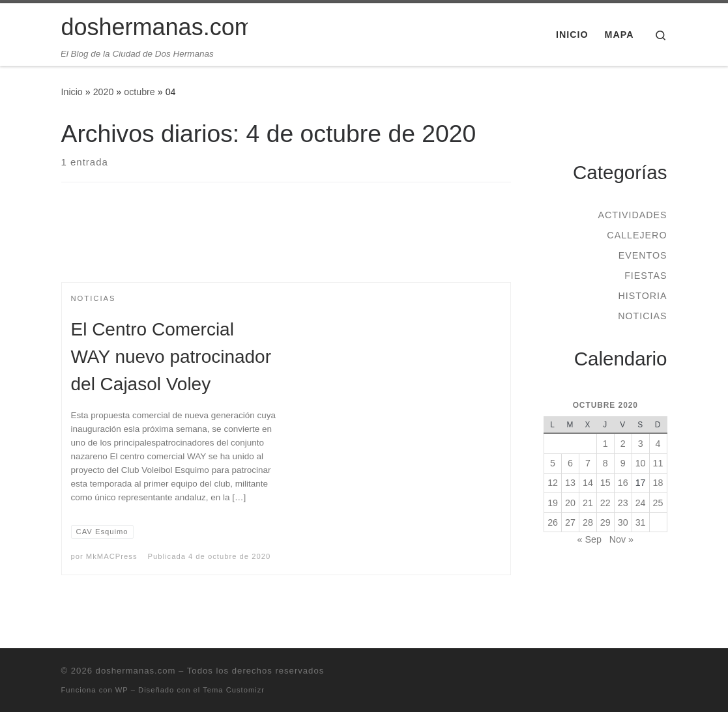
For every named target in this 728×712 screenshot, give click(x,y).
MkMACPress (112, 556)
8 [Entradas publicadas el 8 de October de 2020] (605, 463)
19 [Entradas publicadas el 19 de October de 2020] (553, 503)
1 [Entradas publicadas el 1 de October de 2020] (605, 444)
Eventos (643, 255)
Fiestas (646, 276)
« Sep (590, 539)
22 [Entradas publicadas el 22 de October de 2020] (605, 503)
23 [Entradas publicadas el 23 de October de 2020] (623, 503)
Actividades (632, 215)
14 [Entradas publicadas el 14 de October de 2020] (588, 483)
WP (122, 690)
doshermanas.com (136, 671)
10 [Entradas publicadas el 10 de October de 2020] (641, 463)
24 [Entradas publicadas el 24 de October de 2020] (641, 503)
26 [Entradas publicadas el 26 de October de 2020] (553, 522)
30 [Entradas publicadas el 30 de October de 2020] (623, 522)
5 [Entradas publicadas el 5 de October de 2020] (553, 463)
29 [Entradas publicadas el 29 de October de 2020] (605, 522)
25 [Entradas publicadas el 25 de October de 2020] (658, 503)
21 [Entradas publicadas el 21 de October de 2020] (588, 503)
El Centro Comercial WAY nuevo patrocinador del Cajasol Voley (171, 357)
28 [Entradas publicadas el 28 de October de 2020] (588, 522)
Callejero (637, 235)
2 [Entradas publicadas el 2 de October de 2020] (623, 444)
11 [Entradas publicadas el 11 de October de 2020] (658, 463)
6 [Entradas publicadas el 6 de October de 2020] (570, 463)
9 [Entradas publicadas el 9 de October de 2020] (623, 463)
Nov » (621, 539)
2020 (104, 92)
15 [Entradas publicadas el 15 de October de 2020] (605, 483)
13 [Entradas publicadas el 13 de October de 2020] (570, 483)
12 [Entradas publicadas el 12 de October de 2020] (553, 483)
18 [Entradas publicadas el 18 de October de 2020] (658, 483)
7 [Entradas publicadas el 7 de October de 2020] (588, 463)
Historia (642, 296)
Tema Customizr (234, 690)
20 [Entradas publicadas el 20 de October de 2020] (570, 503)
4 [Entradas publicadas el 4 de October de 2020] (658, 444)
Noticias (642, 316)
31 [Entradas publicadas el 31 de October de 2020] (641, 522)
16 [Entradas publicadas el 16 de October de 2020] (623, 483)
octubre (139, 92)
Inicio (72, 92)
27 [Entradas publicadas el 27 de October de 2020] (570, 522)
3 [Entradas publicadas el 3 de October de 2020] (641, 444)
